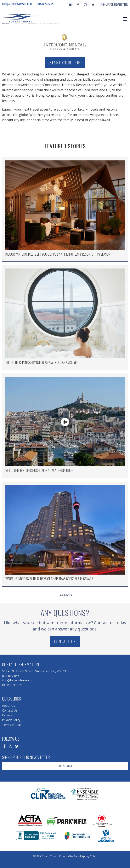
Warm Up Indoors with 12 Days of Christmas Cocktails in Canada (49, 579)
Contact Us (65, 641)
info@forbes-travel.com (17, 4)
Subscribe (65, 766)
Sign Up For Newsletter (114, 4)
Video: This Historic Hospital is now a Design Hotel (40, 470)
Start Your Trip (65, 63)
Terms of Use (11, 725)
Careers (7, 715)
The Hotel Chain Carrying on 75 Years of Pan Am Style (42, 362)
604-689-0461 (45, 4)
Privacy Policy (11, 720)
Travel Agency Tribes (86, 856)
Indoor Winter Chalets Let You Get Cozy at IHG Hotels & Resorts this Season (58, 254)
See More (65, 595)
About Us (9, 706)
